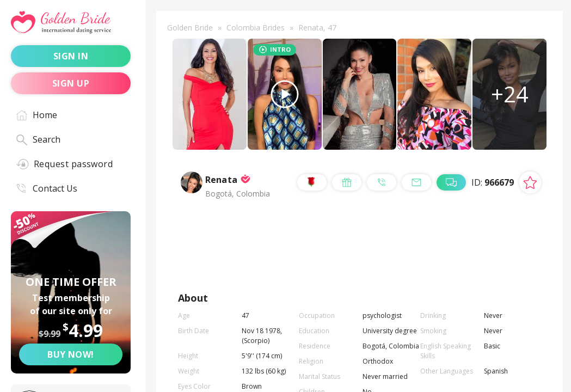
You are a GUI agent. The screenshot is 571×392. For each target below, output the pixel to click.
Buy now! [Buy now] (71, 354)
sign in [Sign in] (71, 56)
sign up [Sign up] (71, 83)
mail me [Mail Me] (316, 269)
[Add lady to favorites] (530, 191)
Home (37, 115)
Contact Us (47, 188)
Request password (65, 164)
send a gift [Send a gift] (384, 243)
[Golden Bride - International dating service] (71, 23)
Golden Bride (190, 27)
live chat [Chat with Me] (397, 269)
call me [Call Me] (469, 243)
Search (38, 139)
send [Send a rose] (309, 243)
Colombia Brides (256, 27)
